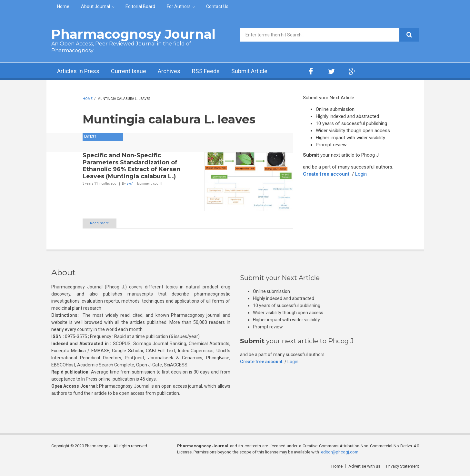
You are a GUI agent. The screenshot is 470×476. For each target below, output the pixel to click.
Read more (100, 223)
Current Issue (129, 71)
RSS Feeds (206, 71)
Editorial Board (140, 6)
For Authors (179, 6)
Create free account (326, 174)
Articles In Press (78, 71)
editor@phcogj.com (340, 452)
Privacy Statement (403, 466)
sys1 (130, 184)
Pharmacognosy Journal (133, 34)
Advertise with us (364, 466)
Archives (169, 71)
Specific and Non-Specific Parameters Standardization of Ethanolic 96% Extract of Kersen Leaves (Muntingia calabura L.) (131, 166)
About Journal (95, 6)
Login (361, 174)
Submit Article (249, 71)
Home (63, 6)
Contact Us (217, 6)
